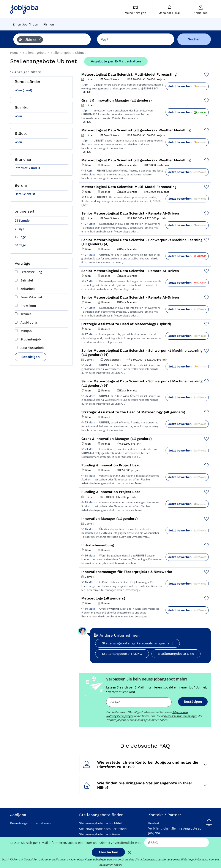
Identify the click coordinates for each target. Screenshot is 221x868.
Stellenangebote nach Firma (99, 834)
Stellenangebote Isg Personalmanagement (137, 643)
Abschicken (108, 852)
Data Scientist (25, 194)
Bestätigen (31, 357)
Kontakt (154, 823)
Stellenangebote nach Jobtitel (100, 823)
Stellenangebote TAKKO (122, 654)
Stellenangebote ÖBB (176, 654)
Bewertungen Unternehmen (30, 823)
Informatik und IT (28, 168)
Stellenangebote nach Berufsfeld (103, 829)
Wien (18, 116)
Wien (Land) (23, 90)
